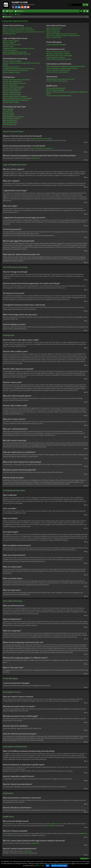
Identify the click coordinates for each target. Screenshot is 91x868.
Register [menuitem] (88, 11)
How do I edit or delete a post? (12, 81)
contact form (35, 158)
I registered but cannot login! (12, 45)
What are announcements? (11, 119)
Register (19, 14)
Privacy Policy (40, 866)
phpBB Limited (55, 824)
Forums (10, 11)
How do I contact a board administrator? (59, 96)
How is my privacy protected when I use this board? (19, 30)
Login (12, 14)
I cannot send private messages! (56, 45)
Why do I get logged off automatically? (15, 52)
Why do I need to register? (11, 41)
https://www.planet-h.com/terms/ (42, 138)
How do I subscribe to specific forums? (58, 70)
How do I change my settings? (12, 61)
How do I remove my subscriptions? (57, 72)
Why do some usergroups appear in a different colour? (63, 36)
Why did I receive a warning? (12, 94)
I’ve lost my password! (10, 50)
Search (84, 5)
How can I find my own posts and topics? (59, 59)
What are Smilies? (8, 113)
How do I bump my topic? (11, 102)
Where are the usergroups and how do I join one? (62, 34)
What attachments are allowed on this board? (60, 79)
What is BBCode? (8, 109)
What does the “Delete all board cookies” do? (17, 54)
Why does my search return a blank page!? (59, 55)
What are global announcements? (13, 117)
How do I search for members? (56, 57)
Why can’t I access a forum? (11, 91)
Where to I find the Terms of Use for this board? (18, 28)
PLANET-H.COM (20, 2)
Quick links (4, 11)
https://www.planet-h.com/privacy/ (41, 148)
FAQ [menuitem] (82, 11)
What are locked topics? (10, 122)
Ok (48, 866)
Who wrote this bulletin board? (56, 88)
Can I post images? (9, 115)
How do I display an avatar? (12, 72)
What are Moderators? (53, 30)
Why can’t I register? (9, 43)
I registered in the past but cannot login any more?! (19, 48)
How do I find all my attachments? (57, 81)
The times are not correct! (11, 67)
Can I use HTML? (8, 111)
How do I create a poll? (10, 85)
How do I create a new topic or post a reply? (16, 80)
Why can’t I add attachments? (12, 93)
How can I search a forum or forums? (58, 52)
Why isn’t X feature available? (55, 90)
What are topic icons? (10, 124)
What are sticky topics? (10, 120)
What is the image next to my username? (16, 70)
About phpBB (49, 826)
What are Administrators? (54, 28)
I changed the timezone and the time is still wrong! (18, 69)
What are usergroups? (53, 32)
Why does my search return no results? (58, 54)
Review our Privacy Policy (59, 866)
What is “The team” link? (54, 37)
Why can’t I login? (8, 46)
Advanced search (87, 5)
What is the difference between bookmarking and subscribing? (66, 66)
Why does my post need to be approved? (16, 100)
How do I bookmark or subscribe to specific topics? (62, 68)
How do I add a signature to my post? (15, 83)
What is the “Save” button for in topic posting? (17, 98)
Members (20, 11)
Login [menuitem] (85, 11)
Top (87, 142)
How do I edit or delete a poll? (12, 89)
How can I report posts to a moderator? (15, 96)
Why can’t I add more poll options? (14, 87)
